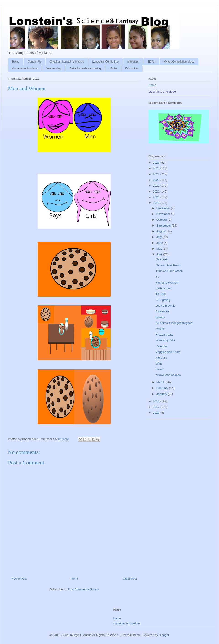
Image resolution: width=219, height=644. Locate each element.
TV (158, 277)
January (162, 394)
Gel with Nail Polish (168, 265)
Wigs (159, 364)
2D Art (113, 68)
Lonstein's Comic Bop (105, 62)
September (164, 226)
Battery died (163, 288)
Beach (160, 369)
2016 (157, 413)
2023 (157, 180)
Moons (160, 329)
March (161, 382)
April (160, 254)
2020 (157, 197)
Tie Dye (161, 294)
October (162, 220)
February (163, 388)
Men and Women (167, 283)
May (160, 249)
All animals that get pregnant (174, 323)
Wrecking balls (165, 340)
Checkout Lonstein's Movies (67, 62)
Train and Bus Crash (169, 271)
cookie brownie (166, 306)
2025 (157, 168)
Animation (133, 62)
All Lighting (163, 300)
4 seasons (162, 311)
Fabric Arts (132, 68)
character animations (25, 68)
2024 (157, 174)
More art (161, 358)
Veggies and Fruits (168, 352)
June (160, 243)
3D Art (151, 62)
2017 (157, 407)
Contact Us (35, 62)
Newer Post (19, 579)
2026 (157, 163)
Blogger (164, 635)
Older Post (130, 579)
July (160, 237)
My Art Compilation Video (179, 62)
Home (16, 62)
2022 (157, 186)
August (162, 231)
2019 (157, 203)
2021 (157, 192)
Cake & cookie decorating (85, 68)
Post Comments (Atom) (83, 589)
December (164, 208)
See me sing (53, 68)
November (164, 214)
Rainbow (161, 346)
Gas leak (161, 259)
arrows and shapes (168, 375)
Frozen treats (164, 335)
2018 (157, 401)
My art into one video (162, 92)
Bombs (160, 317)
